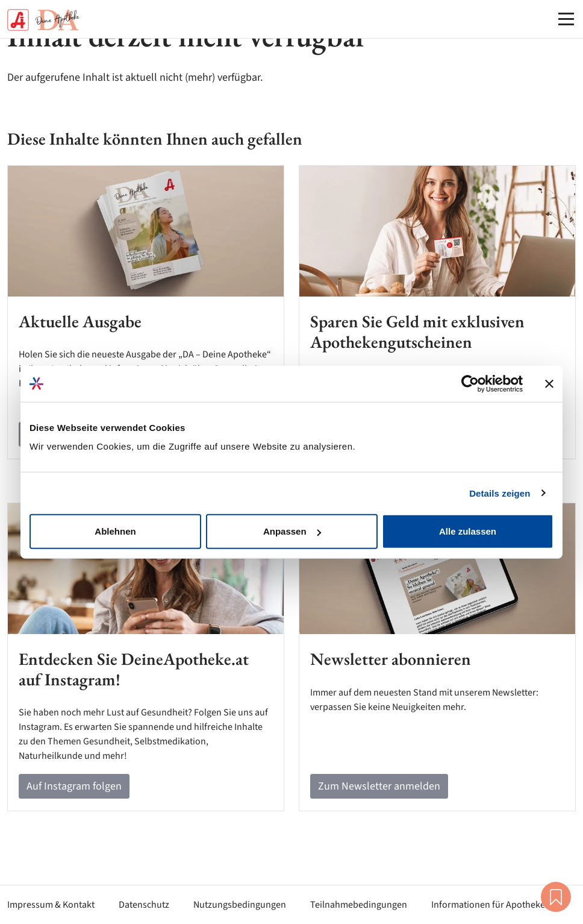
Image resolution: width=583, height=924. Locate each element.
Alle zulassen (468, 531)
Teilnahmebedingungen (359, 905)
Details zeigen (500, 493)
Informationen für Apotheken (491, 905)
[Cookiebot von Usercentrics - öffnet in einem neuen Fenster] (470, 383)
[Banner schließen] (549, 383)
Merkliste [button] (556, 897)
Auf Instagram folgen (74, 786)
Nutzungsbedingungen (240, 905)
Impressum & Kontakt (51, 905)
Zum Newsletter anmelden (379, 786)
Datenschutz (144, 905)
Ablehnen (115, 531)
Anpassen (292, 531)
